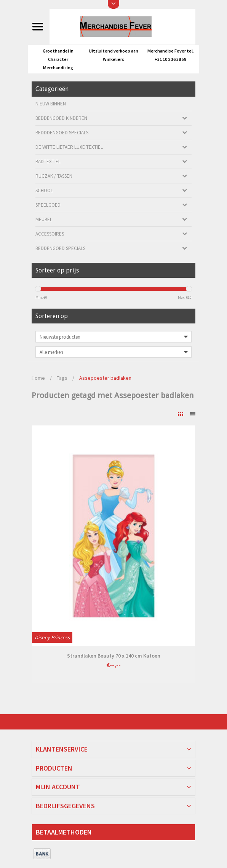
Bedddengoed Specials (62, 133)
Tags (62, 378)
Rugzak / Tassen (54, 176)
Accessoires (50, 234)
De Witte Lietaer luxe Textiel (69, 147)
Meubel (44, 219)
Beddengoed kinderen (61, 118)
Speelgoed (48, 205)
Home (38, 378)
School (44, 190)
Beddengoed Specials (60, 248)
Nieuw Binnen (51, 104)
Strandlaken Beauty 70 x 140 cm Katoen (114, 656)
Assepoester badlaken (105, 378)
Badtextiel (48, 162)
